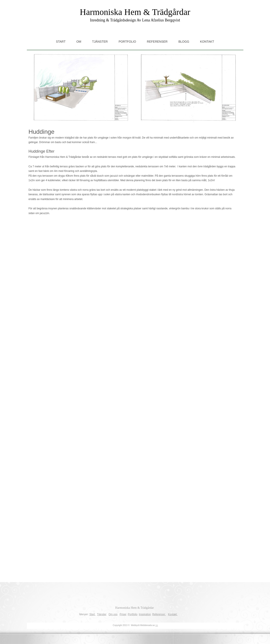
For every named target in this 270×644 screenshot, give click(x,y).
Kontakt (207, 42)
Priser (123, 614)
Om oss (113, 614)
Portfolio (127, 42)
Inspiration (145, 614)
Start (61, 42)
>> (157, 625)
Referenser (157, 42)
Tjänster (100, 42)
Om (79, 42)
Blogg (184, 42)
